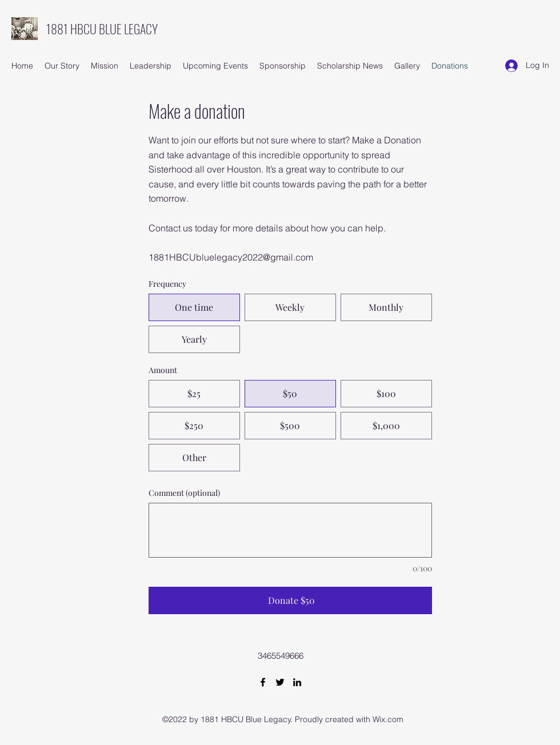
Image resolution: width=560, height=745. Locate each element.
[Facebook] (263, 682)
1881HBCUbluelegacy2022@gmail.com (231, 257)
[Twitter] (280, 682)
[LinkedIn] (297, 682)
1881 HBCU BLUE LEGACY (102, 29)
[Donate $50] (290, 600)
